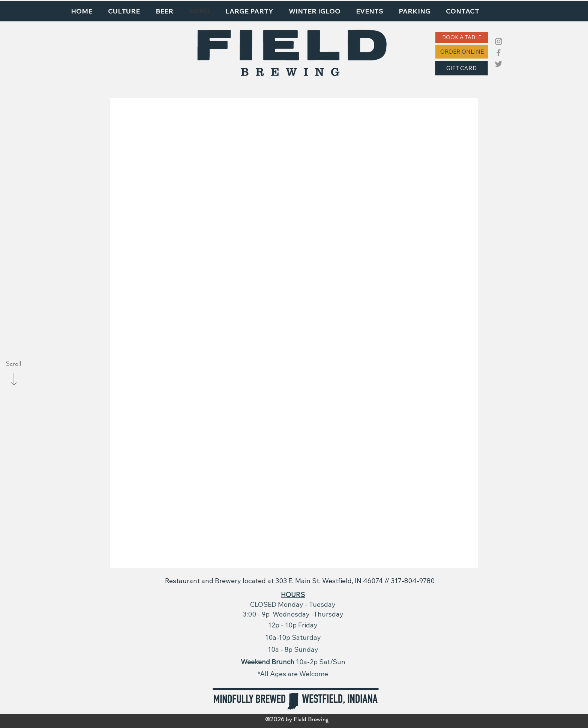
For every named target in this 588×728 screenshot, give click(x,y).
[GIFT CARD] (461, 68)
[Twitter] (499, 64)
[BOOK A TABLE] (462, 38)
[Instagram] (499, 41)
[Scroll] (13, 364)
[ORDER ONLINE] (462, 52)
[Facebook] (499, 53)
